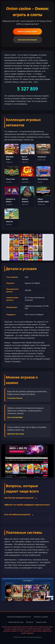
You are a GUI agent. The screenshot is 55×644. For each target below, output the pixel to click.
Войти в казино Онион (27, 31)
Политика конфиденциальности (19, 617)
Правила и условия (41, 617)
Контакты (30, 622)
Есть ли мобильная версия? (17, 514)
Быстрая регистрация (28, 40)
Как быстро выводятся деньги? (19, 498)
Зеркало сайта (41, 622)
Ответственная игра (16, 622)
